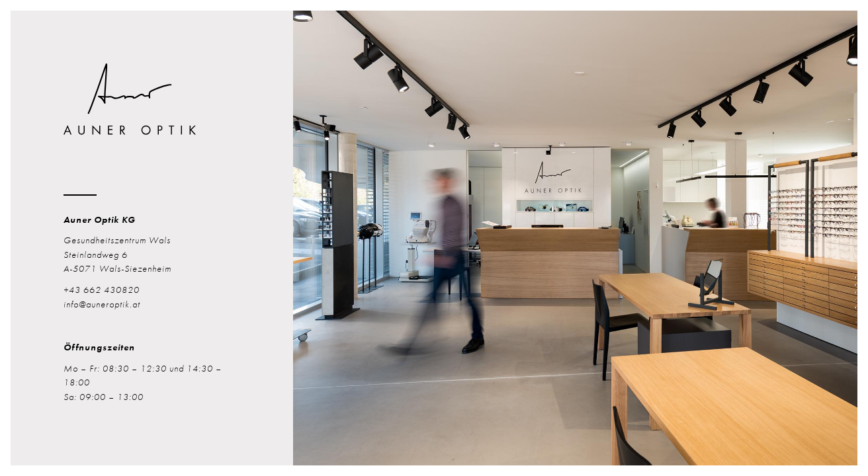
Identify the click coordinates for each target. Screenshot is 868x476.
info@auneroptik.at (102, 304)
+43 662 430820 (102, 290)
